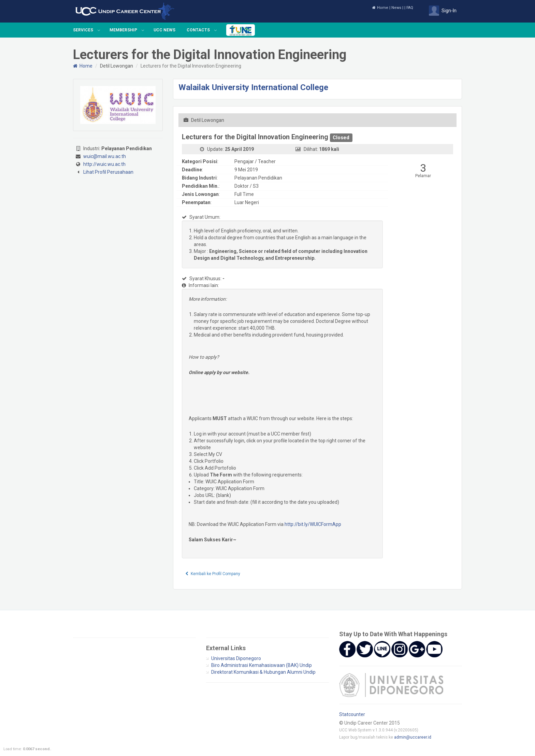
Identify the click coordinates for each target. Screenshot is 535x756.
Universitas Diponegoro (236, 658)
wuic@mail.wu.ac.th (105, 156)
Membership (123, 30)
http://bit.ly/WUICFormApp (313, 524)
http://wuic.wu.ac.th (104, 164)
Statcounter (352, 714)
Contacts (198, 30)
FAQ (410, 8)
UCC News (164, 30)
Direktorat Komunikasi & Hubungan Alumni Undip (263, 672)
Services (83, 30)
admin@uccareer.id (413, 737)
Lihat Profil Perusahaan (108, 172)
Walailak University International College (253, 87)
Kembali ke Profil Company (213, 574)
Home (380, 8)
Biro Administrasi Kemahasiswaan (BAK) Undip (262, 665)
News (396, 8)
